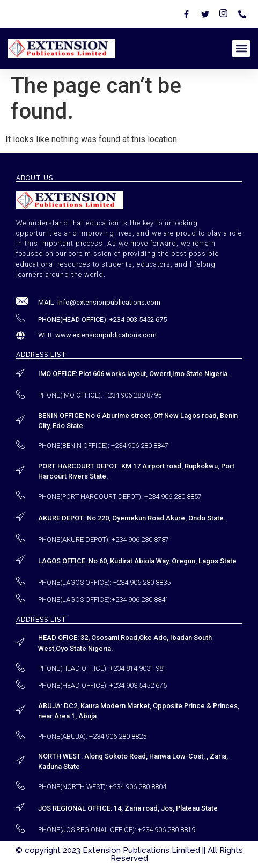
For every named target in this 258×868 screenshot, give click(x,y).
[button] (241, 49)
